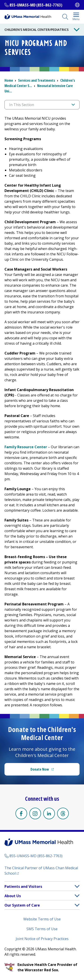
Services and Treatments (37, 80)
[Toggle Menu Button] (77, 30)
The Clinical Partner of (41, 871)
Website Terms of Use (42, 919)
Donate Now (40, 769)
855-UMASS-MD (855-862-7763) (36, 5)
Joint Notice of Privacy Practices (42, 939)
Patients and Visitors (23, 886)
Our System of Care (22, 905)
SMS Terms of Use (42, 929)
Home (9, 80)
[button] (77, 886)
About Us (13, 896)
